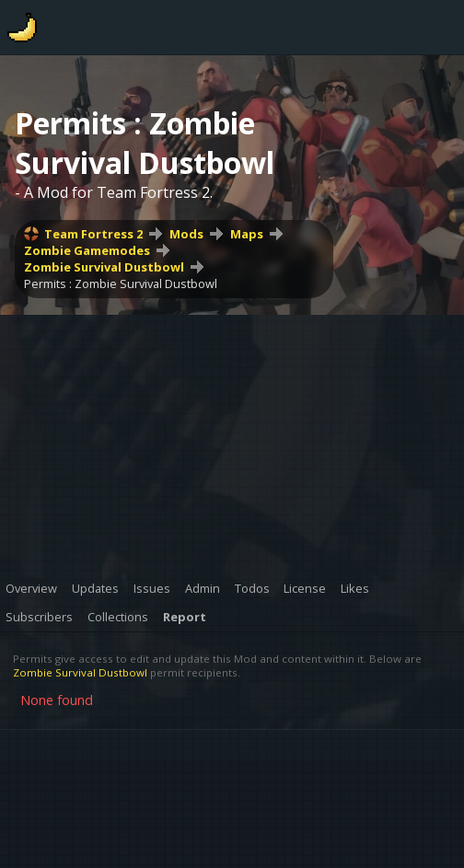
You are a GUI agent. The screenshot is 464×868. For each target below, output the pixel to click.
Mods (186, 234)
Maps (247, 234)
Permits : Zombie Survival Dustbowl (121, 284)
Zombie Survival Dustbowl (104, 267)
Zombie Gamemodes (87, 250)
